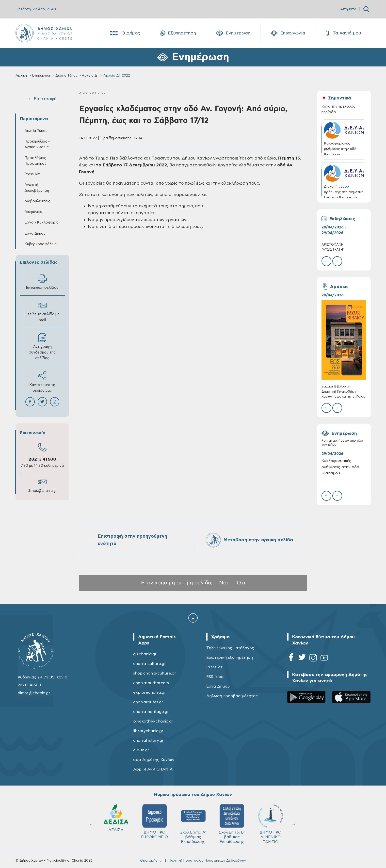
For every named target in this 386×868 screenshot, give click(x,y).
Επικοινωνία (288, 33)
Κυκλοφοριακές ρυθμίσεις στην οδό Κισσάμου (340, 467)
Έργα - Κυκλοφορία (41, 222)
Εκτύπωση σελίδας (42, 282)
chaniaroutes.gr (148, 702)
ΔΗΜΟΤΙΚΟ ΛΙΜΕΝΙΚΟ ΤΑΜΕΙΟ (116, 824)
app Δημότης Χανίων (154, 760)
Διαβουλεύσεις (37, 201)
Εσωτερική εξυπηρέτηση (230, 658)
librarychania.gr (148, 731)
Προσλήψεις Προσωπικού (35, 161)
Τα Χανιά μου (343, 33)
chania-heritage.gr (151, 712)
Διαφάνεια (33, 212)
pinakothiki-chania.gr (153, 721)
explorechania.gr (150, 692)
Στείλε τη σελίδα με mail (42, 311)
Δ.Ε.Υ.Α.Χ (155, 819)
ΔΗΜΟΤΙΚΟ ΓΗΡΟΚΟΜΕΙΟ (270, 822)
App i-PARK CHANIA (153, 769)
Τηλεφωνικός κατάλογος (230, 648)
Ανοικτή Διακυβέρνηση (37, 188)
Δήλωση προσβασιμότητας (232, 696)
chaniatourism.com (151, 683)
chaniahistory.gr (148, 740)
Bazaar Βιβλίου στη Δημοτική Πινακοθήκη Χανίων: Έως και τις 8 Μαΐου (343, 392)
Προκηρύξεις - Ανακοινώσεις (37, 144)
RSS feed (215, 677)
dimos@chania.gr (42, 491)
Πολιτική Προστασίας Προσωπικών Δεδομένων (207, 861)
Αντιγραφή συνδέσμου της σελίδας (42, 346)
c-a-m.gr (141, 750)
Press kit (214, 667)
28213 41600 (42, 459)
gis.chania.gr (145, 654)
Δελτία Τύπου (66, 76)
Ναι (224, 583)
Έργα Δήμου (35, 233)
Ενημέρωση (233, 33)
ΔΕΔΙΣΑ (232, 818)
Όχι (241, 583)
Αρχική (21, 76)
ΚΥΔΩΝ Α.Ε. (193, 820)
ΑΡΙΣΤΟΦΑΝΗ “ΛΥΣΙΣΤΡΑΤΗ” (333, 247)
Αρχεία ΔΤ (90, 76)
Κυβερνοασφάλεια (40, 244)
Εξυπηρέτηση (178, 33)
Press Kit (32, 174)
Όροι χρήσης (151, 861)
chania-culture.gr (150, 664)
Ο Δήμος (124, 33)
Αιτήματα (348, 9)
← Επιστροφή (42, 99)
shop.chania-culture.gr (155, 673)
